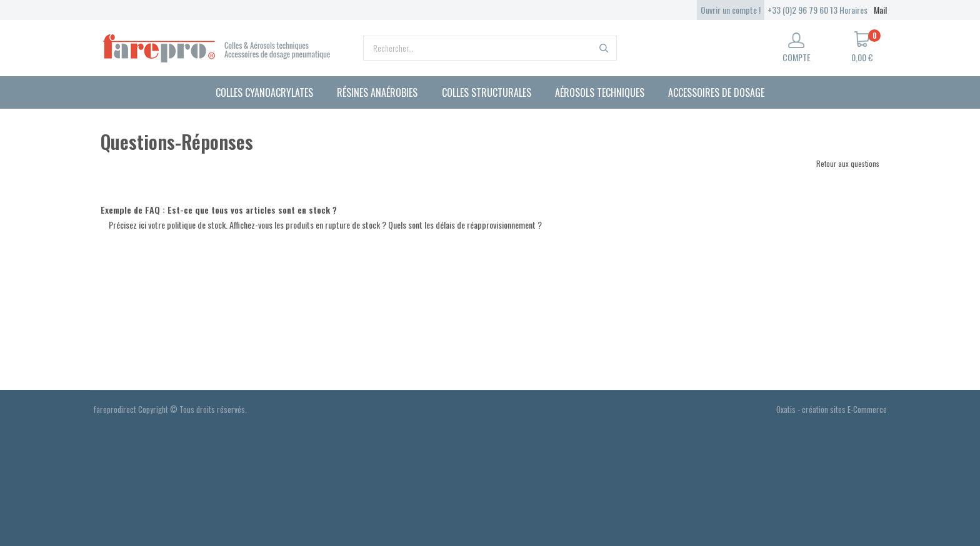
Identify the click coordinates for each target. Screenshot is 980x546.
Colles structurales (487, 92)
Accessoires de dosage (716, 92)
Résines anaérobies (377, 92)
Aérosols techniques (600, 92)
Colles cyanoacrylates (264, 92)
